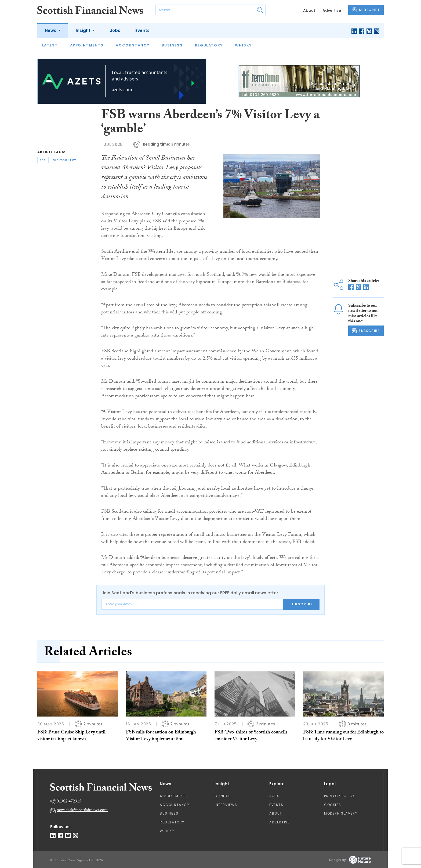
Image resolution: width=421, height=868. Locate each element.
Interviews (226, 805)
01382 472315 (69, 802)
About (309, 10)
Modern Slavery (341, 813)
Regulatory (209, 45)
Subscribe (301, 604)
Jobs (115, 30)
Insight (84, 30)
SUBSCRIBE (366, 10)
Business (172, 45)
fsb (43, 160)
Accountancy (133, 45)
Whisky (243, 45)
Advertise (332, 10)
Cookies (333, 805)
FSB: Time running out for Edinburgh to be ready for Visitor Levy (343, 736)
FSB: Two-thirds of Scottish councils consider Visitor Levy (251, 736)
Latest (50, 45)
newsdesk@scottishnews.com (82, 810)
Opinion (222, 796)
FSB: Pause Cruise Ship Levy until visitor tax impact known (71, 736)
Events (142, 30)
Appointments (87, 45)
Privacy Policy (340, 796)
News (51, 30)
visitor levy (65, 160)
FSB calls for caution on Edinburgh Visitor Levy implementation (161, 736)
